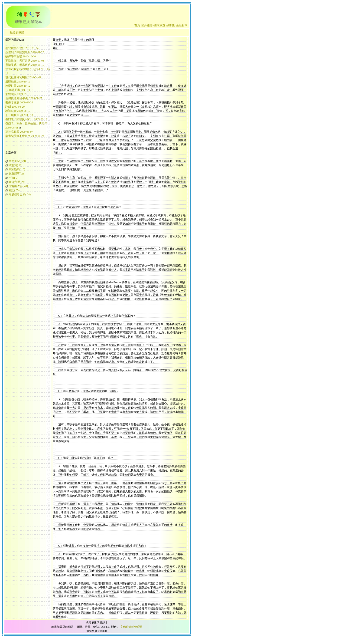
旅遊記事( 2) (16, 174)
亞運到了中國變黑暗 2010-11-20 (25, 52)
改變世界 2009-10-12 (18, 86)
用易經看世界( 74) (20, 194)
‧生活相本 (181, 25)
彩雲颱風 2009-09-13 (18, 94)
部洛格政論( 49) (18, 186)
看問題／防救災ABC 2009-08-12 (26, 119)
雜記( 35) (14, 190)
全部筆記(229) (17, 161)
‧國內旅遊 (159, 25)
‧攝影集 (170, 25)
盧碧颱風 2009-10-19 (18, 82)
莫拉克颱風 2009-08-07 (19, 132)
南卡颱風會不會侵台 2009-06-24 (25, 136)
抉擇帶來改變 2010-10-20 (21, 56)
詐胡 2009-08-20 (15, 107)
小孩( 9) (13, 178)
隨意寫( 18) (15, 165)
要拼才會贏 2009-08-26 (19, 102)
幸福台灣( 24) (17, 182)
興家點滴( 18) (17, 169)
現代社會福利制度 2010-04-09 (23, 77)
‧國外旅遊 (147, 25)
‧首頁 (137, 25)
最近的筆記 (17, 33)
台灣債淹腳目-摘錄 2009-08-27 (24, 98)
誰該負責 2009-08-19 (18, 111)
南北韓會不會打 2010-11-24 (22, 48)
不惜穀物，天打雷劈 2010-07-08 (25, 61)
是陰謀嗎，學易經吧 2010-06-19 (25, 65)
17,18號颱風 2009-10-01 (19, 90)
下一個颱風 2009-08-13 (19, 115)
